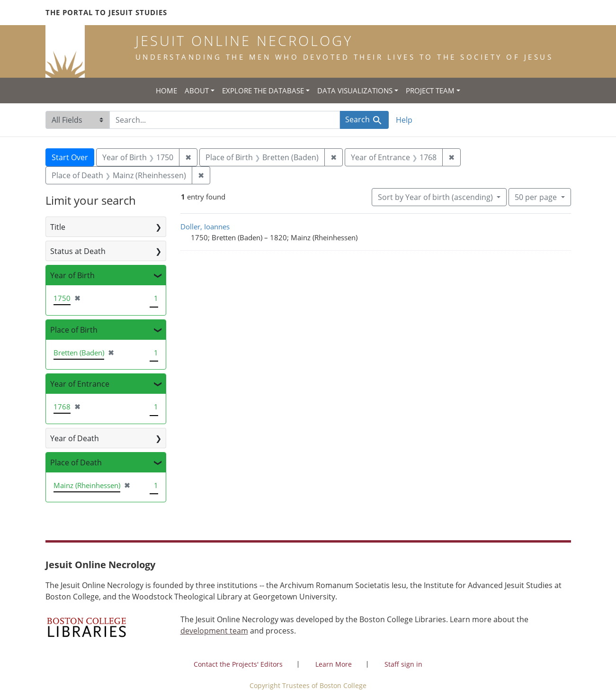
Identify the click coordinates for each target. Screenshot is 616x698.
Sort (436, 197)
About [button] (197, 91)
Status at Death (78, 251)
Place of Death (76, 462)
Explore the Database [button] (263, 91)
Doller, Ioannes (205, 227)
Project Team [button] (430, 91)
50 (537, 197)
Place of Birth (74, 330)
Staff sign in (403, 664)
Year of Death (75, 438)
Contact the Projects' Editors (238, 664)
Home (166, 91)
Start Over (70, 157)
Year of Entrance (80, 384)
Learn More (334, 664)
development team (214, 631)
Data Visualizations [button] (355, 91)
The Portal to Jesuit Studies (106, 12)
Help (404, 120)
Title (58, 227)
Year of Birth (72, 275)
